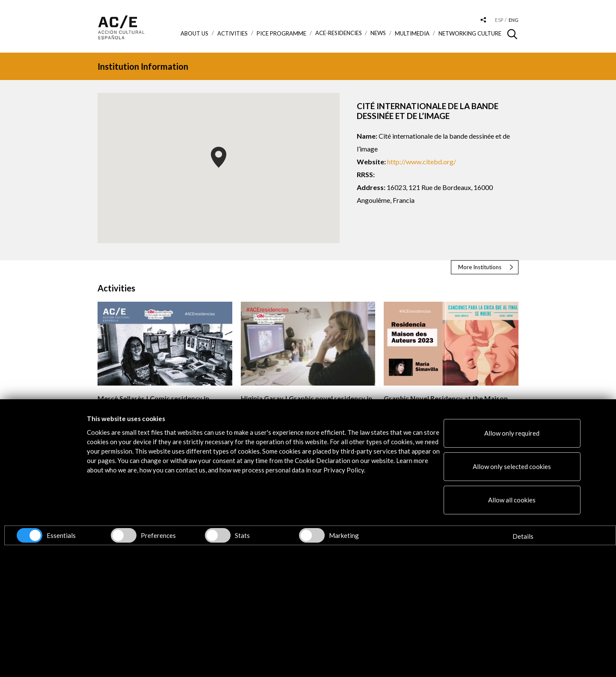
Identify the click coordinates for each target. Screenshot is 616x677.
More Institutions (480, 267)
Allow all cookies (512, 500)
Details (523, 536)
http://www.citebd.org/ (422, 162)
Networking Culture (470, 33)
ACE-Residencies (339, 33)
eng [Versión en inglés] (514, 20)
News (378, 33)
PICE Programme (281, 33)
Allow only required (512, 433)
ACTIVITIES (232, 33)
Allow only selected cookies (512, 466)
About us (194, 33)
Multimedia (412, 33)
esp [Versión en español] (499, 20)
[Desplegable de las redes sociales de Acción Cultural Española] (483, 20)
